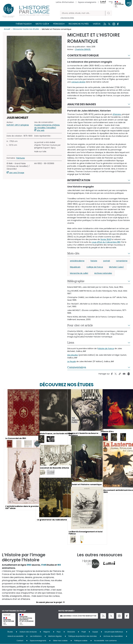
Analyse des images (82, 104)
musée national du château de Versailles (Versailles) (47, 126)
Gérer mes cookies (60, 641)
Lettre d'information (65, 2)
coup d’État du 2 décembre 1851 (106, 242)
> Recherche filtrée (67, 18)
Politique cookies (81, 641)
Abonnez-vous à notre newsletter (78, 616)
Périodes (58, 24)
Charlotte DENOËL (83, 49)
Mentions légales (55, 636)
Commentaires (77, 367)
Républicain (75, 267)
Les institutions (36, 636)
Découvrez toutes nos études (27, 29)
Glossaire (71, 632)
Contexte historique (83, 55)
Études (10, 632)
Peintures (21, 158)
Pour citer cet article (80, 325)
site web (41, 130)
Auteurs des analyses (28, 632)
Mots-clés (42, 24)
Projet (84, 632)
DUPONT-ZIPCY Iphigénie (18, 125)
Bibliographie (76, 281)
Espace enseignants (87, 2)
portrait (107, 261)
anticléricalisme (77, 261)
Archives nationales (103, 273)
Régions (47, 632)
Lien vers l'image (17, 173)
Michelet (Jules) (116, 267)
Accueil (7, 29)
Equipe (95, 632)
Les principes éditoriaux (114, 632)
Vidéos (97, 24)
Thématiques (23, 24)
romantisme (122, 261)
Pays (59, 632)
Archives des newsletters (113, 636)
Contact (20, 641)
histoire (94, 261)
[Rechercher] (83, 13)
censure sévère (78, 82)
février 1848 (106, 239)
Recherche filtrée (79, 24)
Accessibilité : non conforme (105, 641)
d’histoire (117, 114)
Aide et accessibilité (15, 636)
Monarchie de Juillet (79, 273)
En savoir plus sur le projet (49, 602)
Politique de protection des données (83, 636)
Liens (71, 343)
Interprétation (79, 180)
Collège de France (95, 267)
